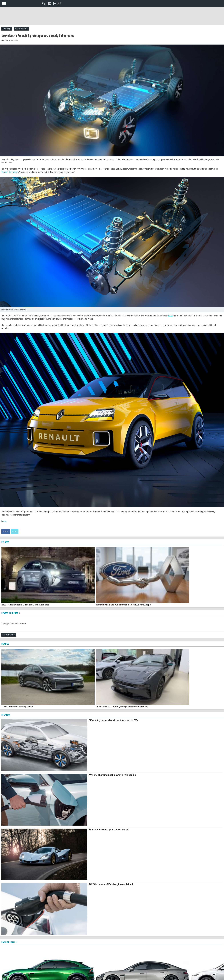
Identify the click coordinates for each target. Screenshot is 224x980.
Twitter (15, 531)
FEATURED (6, 715)
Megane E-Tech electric (10, 172)
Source (4, 521)
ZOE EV (170, 316)
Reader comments (11, 613)
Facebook (6, 531)
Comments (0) (7, 29)
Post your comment (21, 29)
